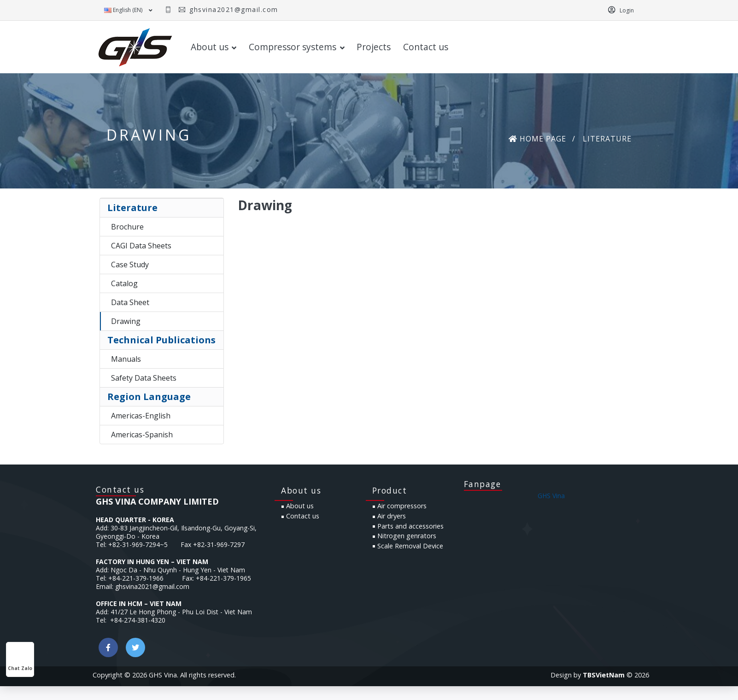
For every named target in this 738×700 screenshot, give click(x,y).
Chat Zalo (20, 660)
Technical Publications (161, 341)
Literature (132, 209)
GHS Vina (551, 510)
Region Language (149, 397)
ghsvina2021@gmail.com (233, 9)
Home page (537, 140)
